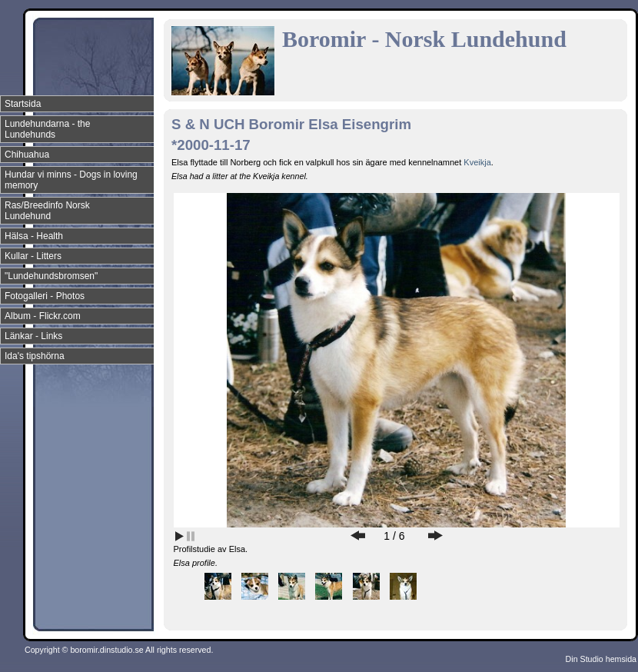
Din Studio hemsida (601, 659)
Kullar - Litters (33, 256)
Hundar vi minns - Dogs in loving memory (71, 180)
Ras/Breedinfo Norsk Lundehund (47, 211)
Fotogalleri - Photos (45, 296)
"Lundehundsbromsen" (51, 276)
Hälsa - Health (34, 236)
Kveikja (477, 162)
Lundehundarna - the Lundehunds (47, 129)
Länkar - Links (33, 336)
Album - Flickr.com (43, 316)
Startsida (23, 104)
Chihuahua (27, 155)
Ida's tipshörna (35, 356)
